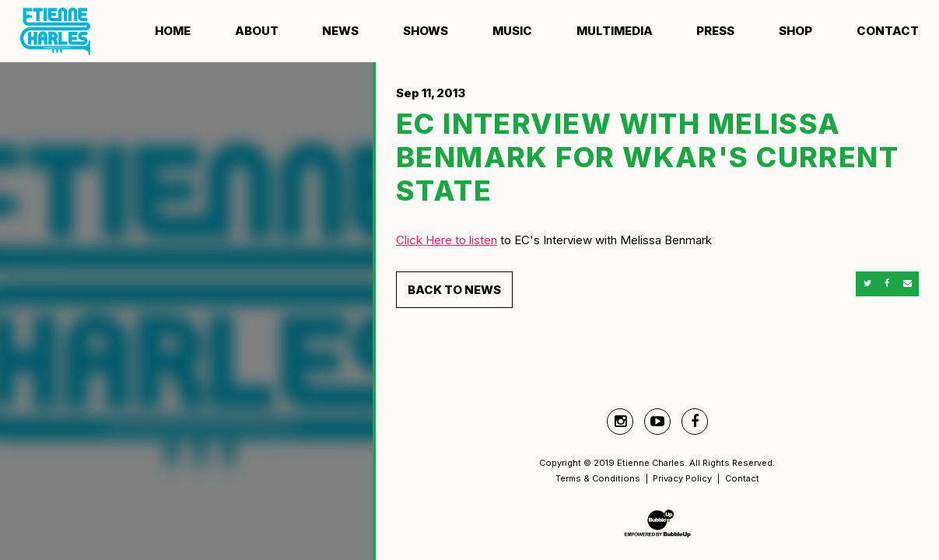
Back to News (454, 290)
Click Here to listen (447, 240)
